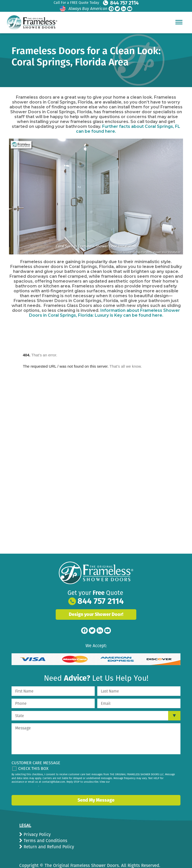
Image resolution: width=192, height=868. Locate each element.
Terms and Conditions (45, 841)
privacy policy (30, 786)
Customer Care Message (36, 763)
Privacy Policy (36, 835)
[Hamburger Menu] (179, 22)
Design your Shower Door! (96, 614)
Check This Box (33, 768)
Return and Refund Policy (48, 847)
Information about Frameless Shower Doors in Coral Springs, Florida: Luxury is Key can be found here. (105, 313)
